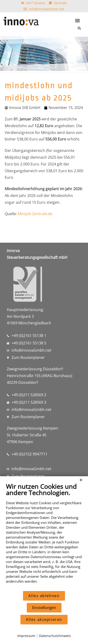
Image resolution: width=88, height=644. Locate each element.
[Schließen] (81, 480)
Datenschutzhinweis (55, 636)
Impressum (26, 636)
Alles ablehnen (44, 596)
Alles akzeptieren (44, 619)
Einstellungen (44, 608)
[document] (44, 537)
